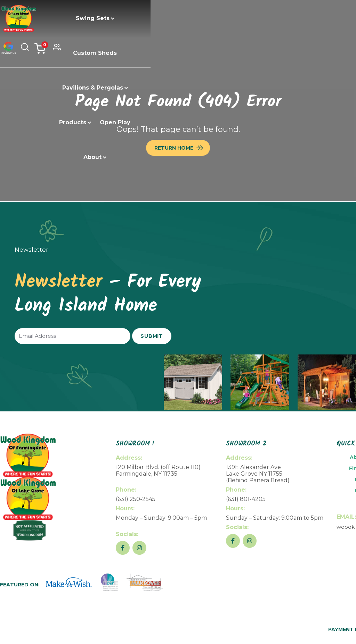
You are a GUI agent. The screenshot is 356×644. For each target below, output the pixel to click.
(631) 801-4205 (246, 499)
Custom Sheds (130, 18)
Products (248, 18)
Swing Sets (78, 18)
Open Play (148, 53)
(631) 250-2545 (136, 499)
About (181, 53)
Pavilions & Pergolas (191, 18)
